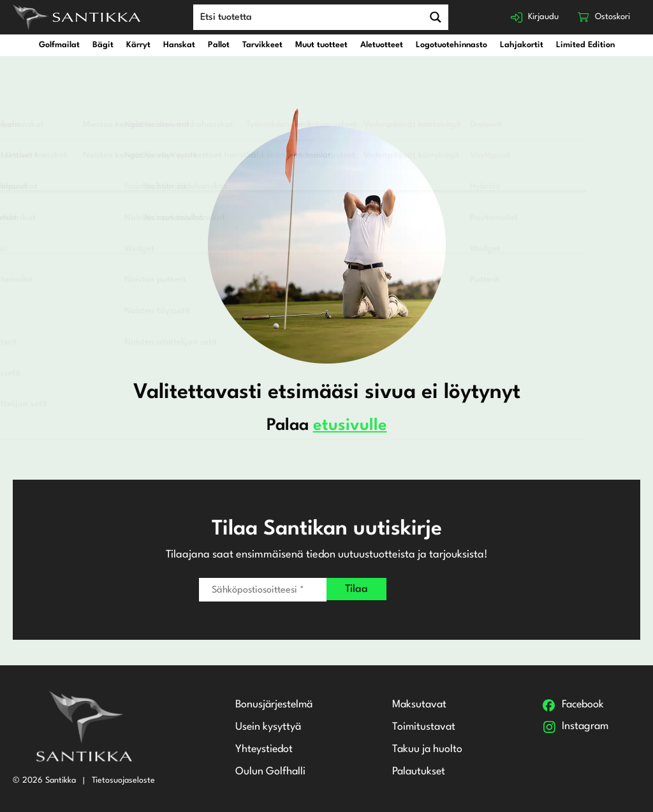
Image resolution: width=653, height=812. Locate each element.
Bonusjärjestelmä (273, 705)
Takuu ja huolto (427, 750)
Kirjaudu (535, 17)
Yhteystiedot (262, 750)
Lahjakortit (522, 45)
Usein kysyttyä (266, 727)
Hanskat (179, 45)
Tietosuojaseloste (123, 780)
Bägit (103, 45)
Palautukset (419, 773)
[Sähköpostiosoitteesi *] (263, 590)
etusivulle (350, 425)
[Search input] (303, 17)
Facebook (582, 705)
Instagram (584, 727)
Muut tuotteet (321, 45)
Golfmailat (59, 45)
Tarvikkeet (262, 45)
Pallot (219, 45)
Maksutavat (420, 705)
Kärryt (138, 45)
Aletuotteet (382, 45)
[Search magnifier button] (430, 17)
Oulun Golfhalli (268, 773)
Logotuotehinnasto (451, 45)
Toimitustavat (424, 727)
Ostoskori (611, 17)
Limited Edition (585, 45)
